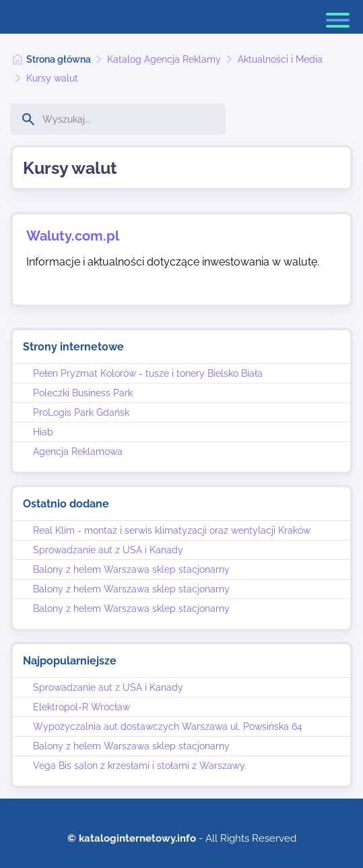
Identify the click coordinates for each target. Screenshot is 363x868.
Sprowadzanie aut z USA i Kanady (108, 550)
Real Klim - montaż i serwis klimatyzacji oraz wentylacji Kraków (172, 530)
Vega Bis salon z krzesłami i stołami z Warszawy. (140, 766)
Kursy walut (52, 78)
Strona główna (59, 59)
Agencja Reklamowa (78, 452)
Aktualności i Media (280, 59)
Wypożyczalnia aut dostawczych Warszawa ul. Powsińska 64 (168, 726)
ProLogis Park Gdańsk (81, 412)
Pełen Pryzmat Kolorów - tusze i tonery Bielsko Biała (148, 373)
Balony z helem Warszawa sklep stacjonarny (131, 569)
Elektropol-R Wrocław (81, 707)
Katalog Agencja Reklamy (164, 59)
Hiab (43, 432)
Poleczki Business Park (83, 393)
